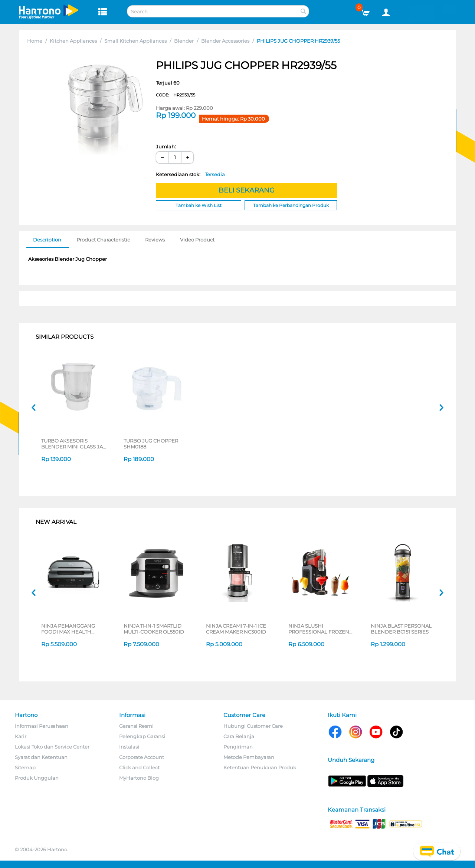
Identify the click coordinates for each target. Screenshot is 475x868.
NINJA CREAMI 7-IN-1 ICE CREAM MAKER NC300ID (236, 629)
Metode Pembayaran (249, 757)
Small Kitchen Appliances (135, 41)
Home (35, 41)
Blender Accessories (225, 41)
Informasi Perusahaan (42, 726)
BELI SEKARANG (247, 190)
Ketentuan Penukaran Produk (260, 767)
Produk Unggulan (37, 778)
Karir (21, 736)
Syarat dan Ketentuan (41, 757)
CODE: (176, 95)
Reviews (155, 240)
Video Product (197, 240)
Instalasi (129, 747)
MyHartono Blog (139, 778)
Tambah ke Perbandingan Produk (291, 205)
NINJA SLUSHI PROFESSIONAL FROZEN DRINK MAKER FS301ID (319, 629)
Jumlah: (166, 147)
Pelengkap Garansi (142, 736)
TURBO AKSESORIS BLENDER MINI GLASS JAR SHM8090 (74, 444)
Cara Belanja (239, 736)
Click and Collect (139, 767)
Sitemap (25, 767)
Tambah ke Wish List (199, 205)
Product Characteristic (103, 240)
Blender (184, 41)
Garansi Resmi (136, 726)
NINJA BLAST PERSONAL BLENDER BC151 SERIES (401, 629)
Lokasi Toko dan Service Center (52, 747)
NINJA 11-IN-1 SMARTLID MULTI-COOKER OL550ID (154, 629)
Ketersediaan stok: (190, 174)
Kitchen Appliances (73, 41)
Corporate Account (142, 757)
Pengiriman (238, 747)
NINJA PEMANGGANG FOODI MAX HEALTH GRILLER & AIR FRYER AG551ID (68, 629)
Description (47, 240)
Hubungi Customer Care (253, 726)
